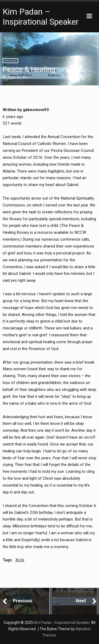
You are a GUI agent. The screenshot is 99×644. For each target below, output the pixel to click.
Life (21, 560)
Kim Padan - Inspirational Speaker (62, 623)
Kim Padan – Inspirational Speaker (41, 17)
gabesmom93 (36, 110)
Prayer (10, 61)
